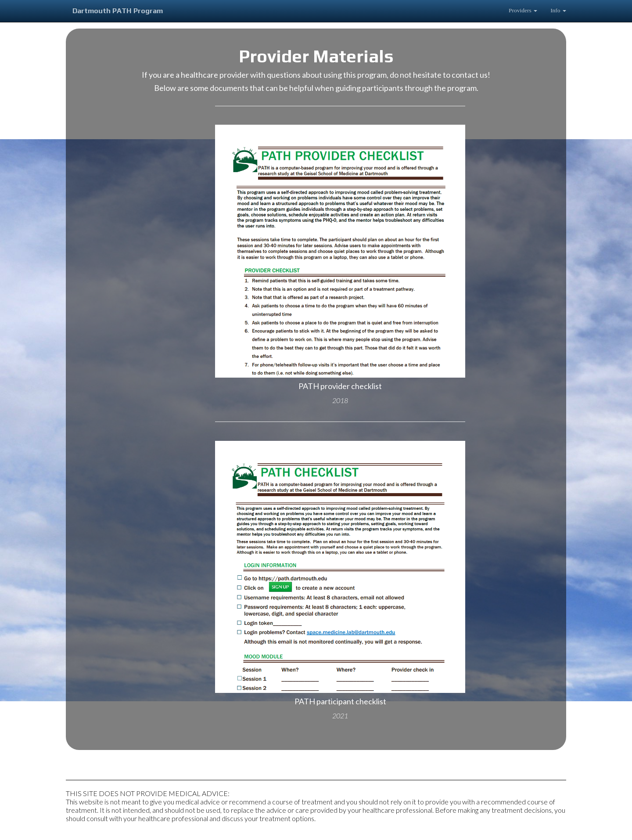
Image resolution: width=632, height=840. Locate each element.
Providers (523, 10)
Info (558, 10)
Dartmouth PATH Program (118, 11)
